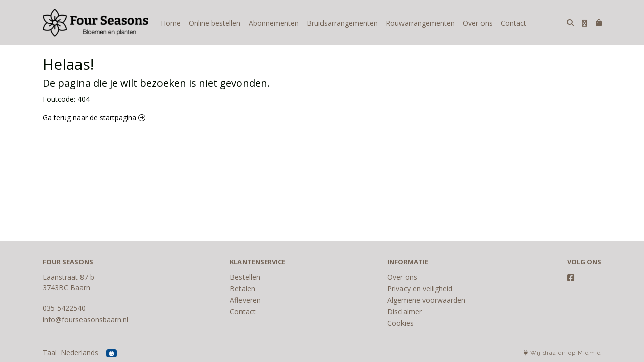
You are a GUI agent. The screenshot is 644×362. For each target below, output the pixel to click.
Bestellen (245, 277)
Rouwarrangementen (420, 23)
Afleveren (245, 300)
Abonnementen (274, 23)
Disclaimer (405, 311)
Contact (513, 23)
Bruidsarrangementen (342, 23)
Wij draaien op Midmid (562, 353)
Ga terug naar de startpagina (94, 117)
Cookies (400, 323)
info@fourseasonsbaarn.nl (86, 320)
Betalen (243, 288)
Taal (50, 353)
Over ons (478, 23)
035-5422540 (64, 308)
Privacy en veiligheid (420, 288)
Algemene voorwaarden (426, 300)
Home (171, 23)
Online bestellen (215, 23)
